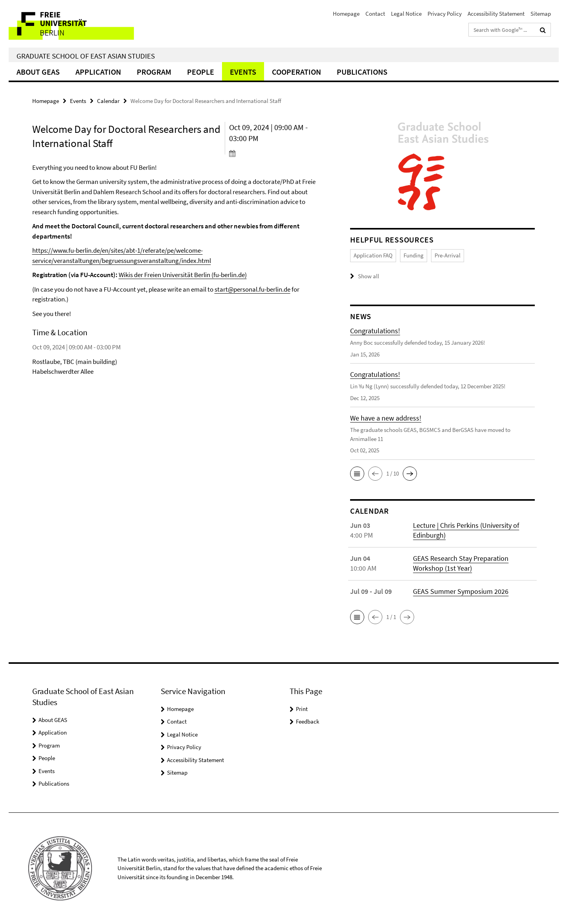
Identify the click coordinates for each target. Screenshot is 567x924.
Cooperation (296, 72)
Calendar (108, 101)
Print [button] (302, 709)
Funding (414, 255)
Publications (362, 72)
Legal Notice (406, 14)
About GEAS (38, 72)
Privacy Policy (445, 14)
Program (154, 72)
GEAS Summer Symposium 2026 (461, 591)
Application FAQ (373, 255)
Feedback (307, 721)
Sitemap (541, 14)
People (201, 72)
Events (243, 72)
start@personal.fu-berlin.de (252, 289)
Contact (375, 14)
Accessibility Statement (496, 14)
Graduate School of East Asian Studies (86, 56)
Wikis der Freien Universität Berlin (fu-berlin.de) (183, 275)
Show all (369, 276)
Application (98, 72)
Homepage (346, 14)
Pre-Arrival (448, 255)
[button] (357, 474)
